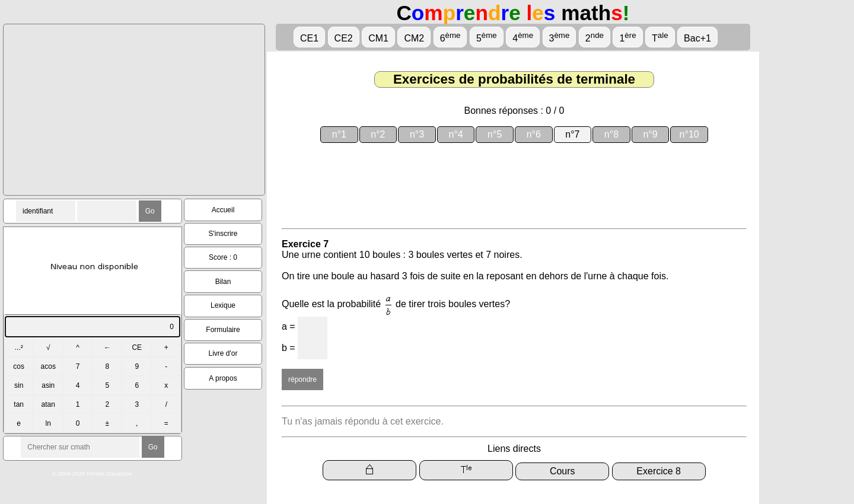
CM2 (414, 38)
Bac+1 (697, 38)
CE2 (344, 38)
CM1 (378, 38)
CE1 (309, 38)
